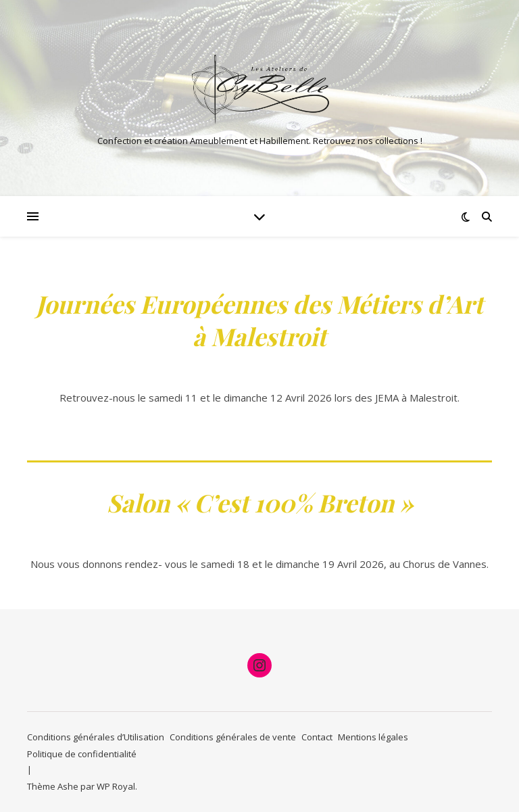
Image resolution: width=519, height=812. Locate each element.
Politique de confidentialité (82, 754)
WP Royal (116, 786)
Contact (317, 737)
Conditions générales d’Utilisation (96, 737)
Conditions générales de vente (233, 737)
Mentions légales (373, 737)
